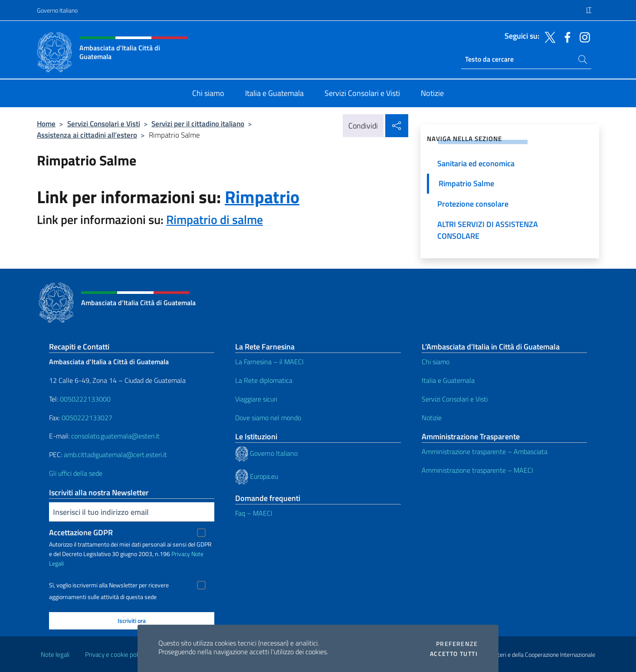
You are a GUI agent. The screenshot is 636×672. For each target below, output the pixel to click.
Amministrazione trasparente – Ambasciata (485, 451)
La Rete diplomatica (264, 380)
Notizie (432, 418)
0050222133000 (85, 399)
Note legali (55, 654)
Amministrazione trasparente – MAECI (477, 470)
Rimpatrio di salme (215, 219)
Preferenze (457, 644)
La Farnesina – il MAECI (269, 362)
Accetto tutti (454, 654)
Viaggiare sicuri (256, 399)
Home (46, 124)
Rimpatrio (262, 197)
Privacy (181, 554)
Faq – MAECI (254, 513)
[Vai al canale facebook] (565, 36)
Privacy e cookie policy (115, 654)
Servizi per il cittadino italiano (198, 124)
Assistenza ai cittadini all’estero (87, 135)
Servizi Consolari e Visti (104, 124)
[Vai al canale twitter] (548, 36)
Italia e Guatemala (448, 380)
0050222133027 (87, 418)
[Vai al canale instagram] (583, 36)
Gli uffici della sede (76, 473)
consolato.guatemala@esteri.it (115, 436)
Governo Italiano (57, 10)
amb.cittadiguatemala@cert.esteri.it (115, 455)
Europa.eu (264, 476)
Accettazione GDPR (81, 532)
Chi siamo (436, 362)
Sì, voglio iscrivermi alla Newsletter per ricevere (109, 585)
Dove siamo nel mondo (268, 418)
